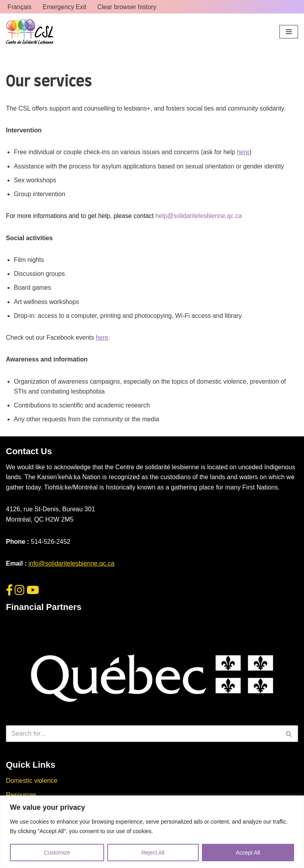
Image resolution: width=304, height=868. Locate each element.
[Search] (143, 736)
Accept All (248, 853)
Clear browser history (128, 7)
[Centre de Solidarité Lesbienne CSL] (30, 32)
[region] (152, 832)
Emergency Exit (65, 7)
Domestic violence (32, 783)
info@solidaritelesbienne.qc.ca (71, 566)
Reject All (153, 853)
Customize (57, 853)
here (247, 152)
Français (20, 7)
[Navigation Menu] (289, 32)
